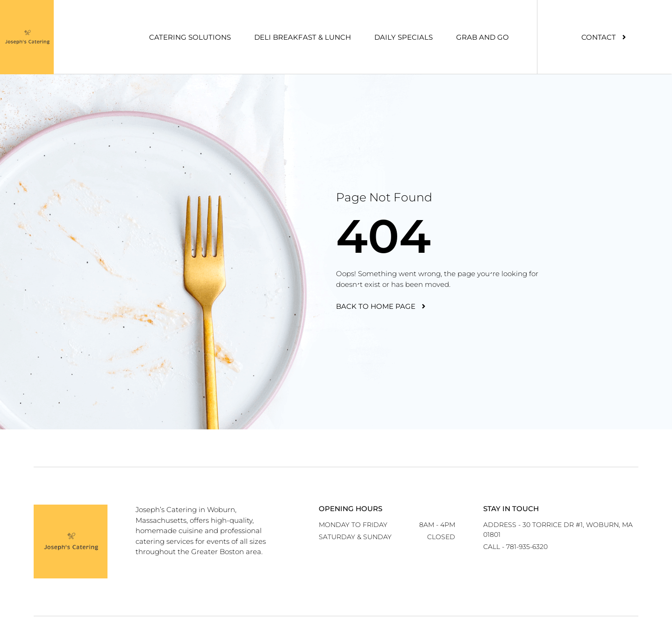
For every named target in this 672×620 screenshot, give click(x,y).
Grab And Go (483, 37)
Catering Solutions (190, 37)
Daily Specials (404, 37)
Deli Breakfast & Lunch (303, 37)
